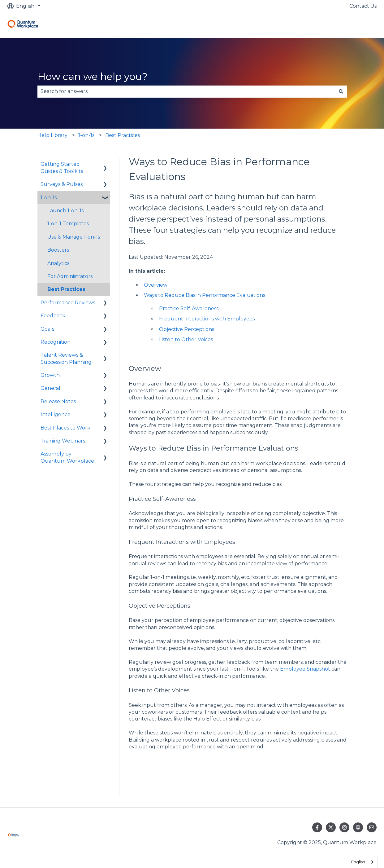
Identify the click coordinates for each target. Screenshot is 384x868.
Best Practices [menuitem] (66, 289)
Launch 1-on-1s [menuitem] (65, 211)
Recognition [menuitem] (56, 342)
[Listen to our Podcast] (358, 827)
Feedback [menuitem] (53, 316)
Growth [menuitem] (50, 375)
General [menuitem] (50, 388)
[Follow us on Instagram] (344, 827)
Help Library (52, 135)
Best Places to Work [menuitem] (65, 428)
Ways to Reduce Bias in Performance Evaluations (205, 295)
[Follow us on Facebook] (317, 827)
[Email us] (372, 827)
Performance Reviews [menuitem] (68, 303)
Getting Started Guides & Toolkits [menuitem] (62, 167)
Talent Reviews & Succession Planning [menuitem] (66, 358)
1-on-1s (86, 135)
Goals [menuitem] (47, 329)
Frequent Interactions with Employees (207, 319)
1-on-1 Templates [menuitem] (68, 224)
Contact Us (363, 6)
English (358, 862)
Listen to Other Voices (186, 339)
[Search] (341, 91)
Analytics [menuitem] (58, 263)
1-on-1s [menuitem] (49, 198)
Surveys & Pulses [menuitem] (62, 184)
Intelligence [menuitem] (56, 414)
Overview (156, 285)
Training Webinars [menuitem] (63, 441)
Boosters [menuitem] (58, 250)
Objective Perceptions (187, 329)
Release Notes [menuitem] (58, 401)
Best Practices (123, 135)
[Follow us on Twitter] (331, 827)
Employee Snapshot (305, 669)
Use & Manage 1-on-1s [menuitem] (74, 237)
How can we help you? (93, 76)
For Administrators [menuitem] (70, 276)
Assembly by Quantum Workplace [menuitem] (67, 457)
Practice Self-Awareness (189, 308)
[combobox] (186, 91)
